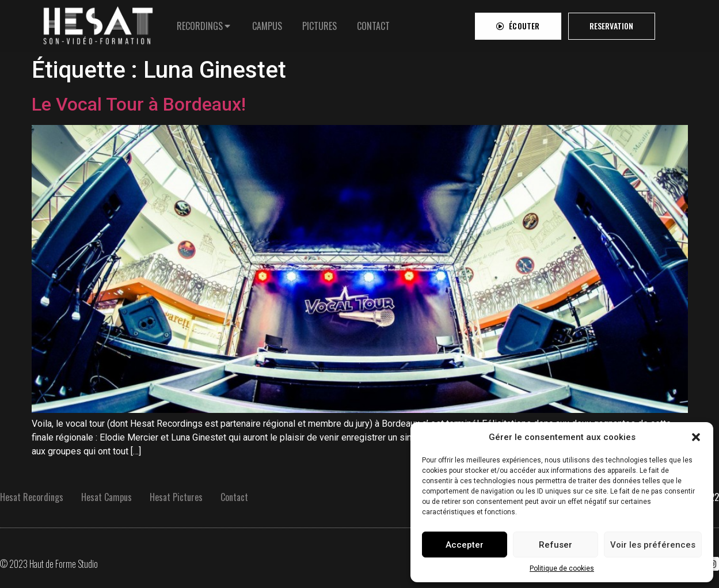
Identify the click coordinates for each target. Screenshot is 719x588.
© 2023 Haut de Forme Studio (49, 564)
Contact (234, 497)
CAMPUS (267, 24)
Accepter (465, 545)
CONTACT (373, 24)
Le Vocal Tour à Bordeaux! (139, 104)
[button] (696, 437)
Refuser (556, 545)
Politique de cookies (562, 568)
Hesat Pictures (176, 497)
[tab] (204, 24)
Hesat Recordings (32, 497)
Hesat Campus (106, 497)
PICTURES (319, 24)
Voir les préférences (653, 545)
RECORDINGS (200, 24)
